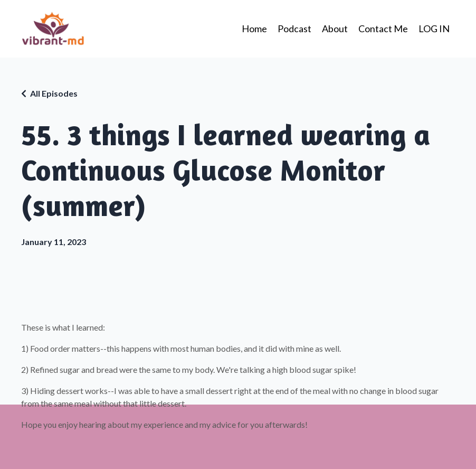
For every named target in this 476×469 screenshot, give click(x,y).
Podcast (294, 29)
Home (254, 29)
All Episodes (54, 93)
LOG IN (434, 29)
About (335, 29)
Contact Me (383, 29)
